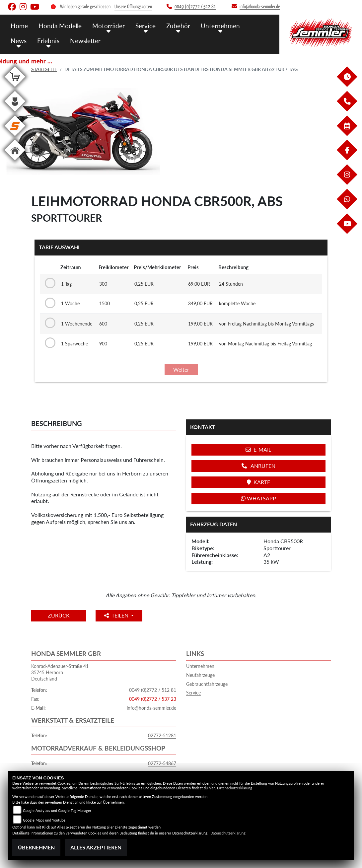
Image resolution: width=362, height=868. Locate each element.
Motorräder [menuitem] (109, 26)
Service (193, 693)
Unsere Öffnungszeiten (133, 7)
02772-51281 (162, 735)
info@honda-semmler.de (151, 708)
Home (19, 26)
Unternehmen (200, 666)
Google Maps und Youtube (44, 820)
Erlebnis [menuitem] (48, 41)
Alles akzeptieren (96, 847)
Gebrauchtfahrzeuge (207, 684)
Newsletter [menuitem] (85, 41)
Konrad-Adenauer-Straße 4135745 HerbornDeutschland (60, 672)
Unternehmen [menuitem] (220, 26)
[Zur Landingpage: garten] (15, 113)
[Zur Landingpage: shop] (15, 88)
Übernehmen (36, 847)
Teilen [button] (117, 615)
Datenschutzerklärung (235, 788)
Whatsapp (258, 498)
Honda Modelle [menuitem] (60, 26)
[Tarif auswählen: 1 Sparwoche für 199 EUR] (49, 343)
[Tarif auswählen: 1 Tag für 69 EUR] (49, 283)
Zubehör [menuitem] (178, 26)
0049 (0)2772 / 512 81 (153, 690)
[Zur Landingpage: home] (15, 161)
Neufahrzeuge (200, 675)
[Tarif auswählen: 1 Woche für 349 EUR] (49, 303)
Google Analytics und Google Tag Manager (57, 810)
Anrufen (258, 466)
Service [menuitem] (145, 26)
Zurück (59, 615)
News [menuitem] (19, 41)
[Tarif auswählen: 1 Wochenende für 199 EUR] (49, 323)
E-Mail (258, 449)
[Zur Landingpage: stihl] (15, 137)
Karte (258, 482)
